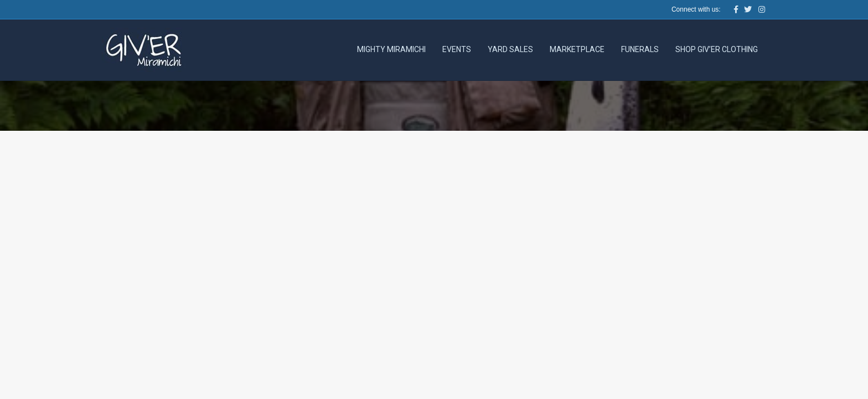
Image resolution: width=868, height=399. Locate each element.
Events (457, 49)
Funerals (640, 49)
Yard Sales (510, 49)
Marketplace (577, 49)
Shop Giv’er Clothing (717, 49)
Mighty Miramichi (391, 49)
